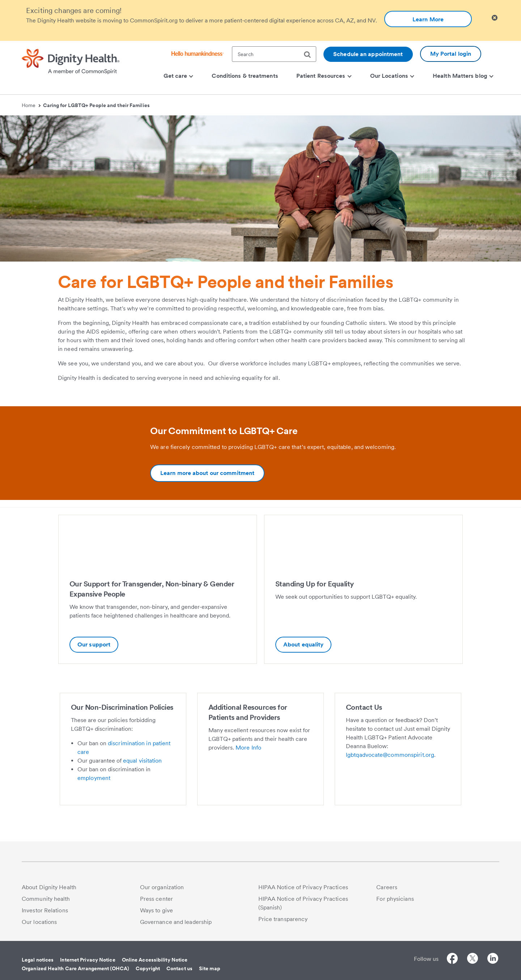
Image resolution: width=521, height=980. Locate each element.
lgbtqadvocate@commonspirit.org (390, 755)
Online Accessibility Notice (155, 960)
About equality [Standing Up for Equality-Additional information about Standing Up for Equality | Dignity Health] (303, 644)
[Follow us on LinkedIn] (493, 960)
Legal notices (38, 960)
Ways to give (156, 910)
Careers (387, 887)
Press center (156, 899)
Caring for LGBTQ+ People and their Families (96, 105)
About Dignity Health (49, 887)
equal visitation (143, 761)
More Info (248, 748)
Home (31, 105)
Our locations (39, 922)
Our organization (162, 887)
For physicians (395, 899)
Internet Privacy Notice (88, 960)
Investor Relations (45, 910)
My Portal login (451, 54)
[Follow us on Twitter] (473, 960)
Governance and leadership (176, 922)
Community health (46, 899)
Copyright (148, 968)
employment (94, 778)
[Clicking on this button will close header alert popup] (495, 18)
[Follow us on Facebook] (452, 960)
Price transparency (283, 919)
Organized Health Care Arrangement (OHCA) (75, 968)
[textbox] (274, 54)
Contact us (179, 968)
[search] (310, 55)
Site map (210, 968)
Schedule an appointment (368, 54)
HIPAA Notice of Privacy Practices (303, 887)
